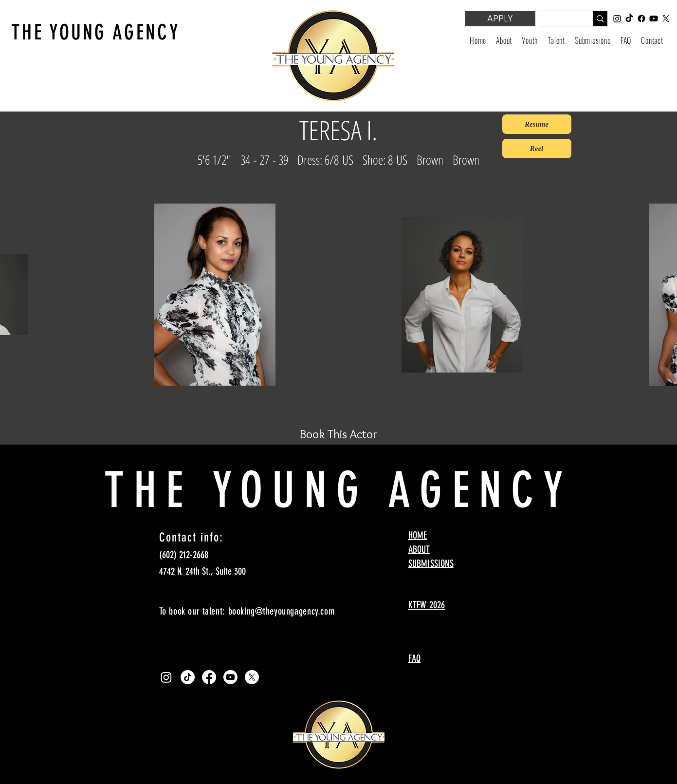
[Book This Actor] (339, 434)
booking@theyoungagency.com (282, 611)
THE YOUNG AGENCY (96, 32)
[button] (530, 40)
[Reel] (537, 149)
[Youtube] (230, 677)
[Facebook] (209, 677)
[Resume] (537, 124)
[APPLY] (500, 19)
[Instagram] (166, 677)
